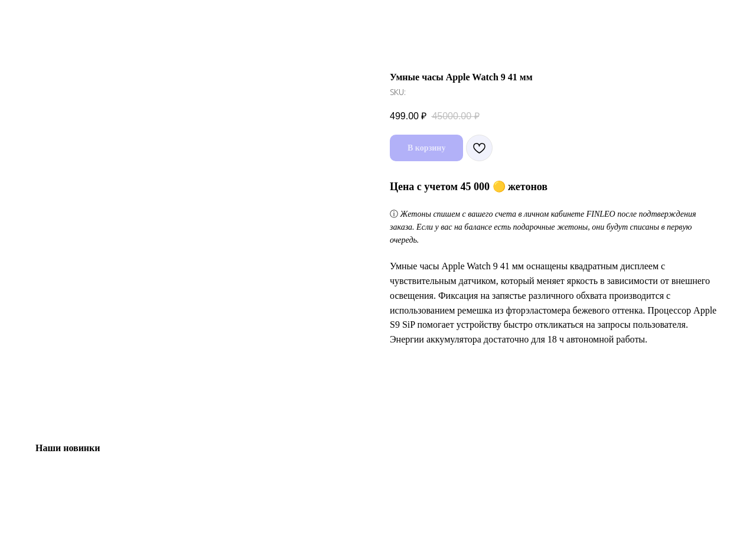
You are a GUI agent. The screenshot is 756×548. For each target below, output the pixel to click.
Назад (34, 18)
